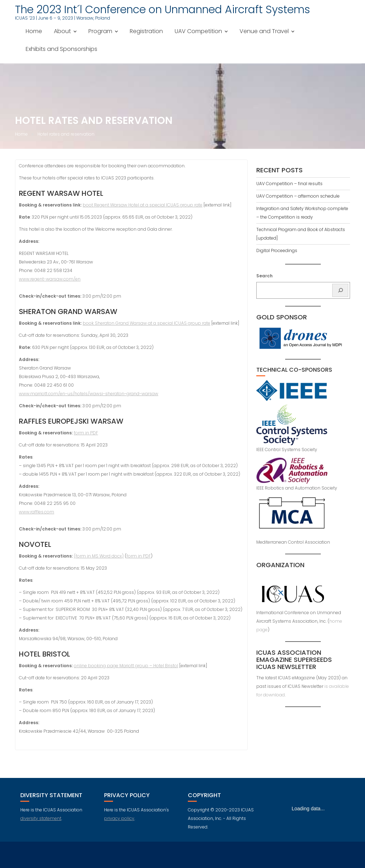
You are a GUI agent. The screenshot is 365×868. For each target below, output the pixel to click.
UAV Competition (198, 31)
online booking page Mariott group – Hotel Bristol (126, 666)
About (62, 31)
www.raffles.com (37, 512)
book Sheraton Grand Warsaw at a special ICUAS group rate (146, 323)
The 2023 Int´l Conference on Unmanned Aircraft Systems (163, 10)
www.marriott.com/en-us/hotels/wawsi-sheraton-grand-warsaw (89, 394)
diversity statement (41, 818)
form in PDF (86, 433)
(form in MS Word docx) (99, 556)
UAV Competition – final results (289, 184)
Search (264, 276)
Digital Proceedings (277, 250)
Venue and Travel (264, 31)
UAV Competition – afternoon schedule (298, 196)
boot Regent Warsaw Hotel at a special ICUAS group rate (143, 205)
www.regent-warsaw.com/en (50, 279)
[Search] (340, 290)
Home (34, 31)
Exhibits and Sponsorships (61, 49)
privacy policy (119, 818)
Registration (146, 31)
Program (100, 31)
